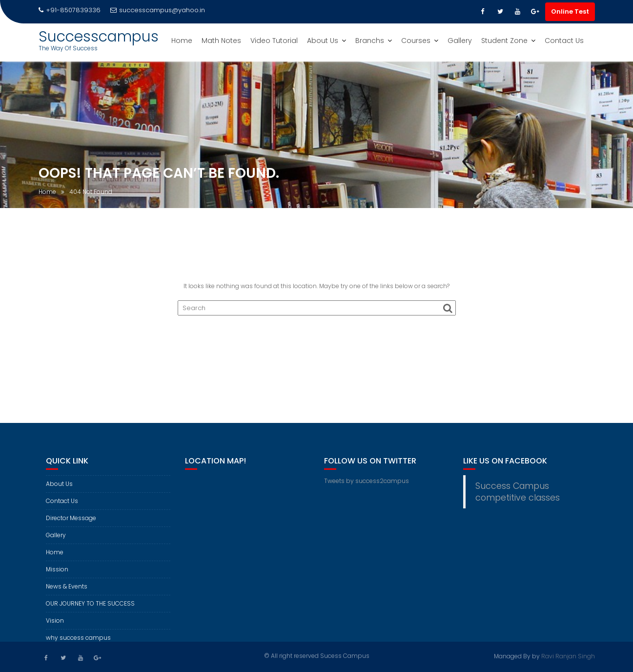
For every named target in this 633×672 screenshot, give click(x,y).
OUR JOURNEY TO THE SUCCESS (90, 608)
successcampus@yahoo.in (158, 10)
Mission (57, 574)
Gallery (460, 41)
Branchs (370, 41)
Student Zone (504, 41)
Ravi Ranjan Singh (568, 655)
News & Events (67, 591)
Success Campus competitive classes (518, 497)
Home (182, 41)
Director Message (71, 523)
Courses (416, 41)
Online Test (570, 11)
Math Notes (221, 41)
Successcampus (99, 37)
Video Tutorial (274, 41)
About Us (323, 41)
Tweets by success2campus (367, 486)
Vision (55, 625)
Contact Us (564, 41)
